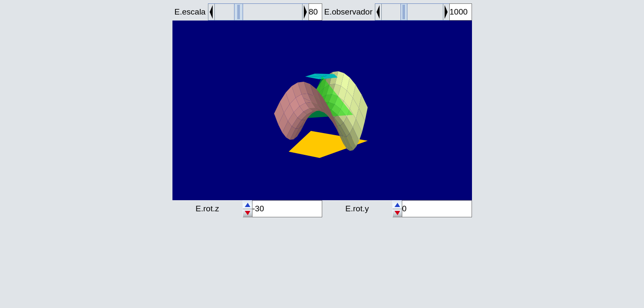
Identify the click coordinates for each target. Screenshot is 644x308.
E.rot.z (207, 209)
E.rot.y (357, 209)
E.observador (348, 12)
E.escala (190, 12)
